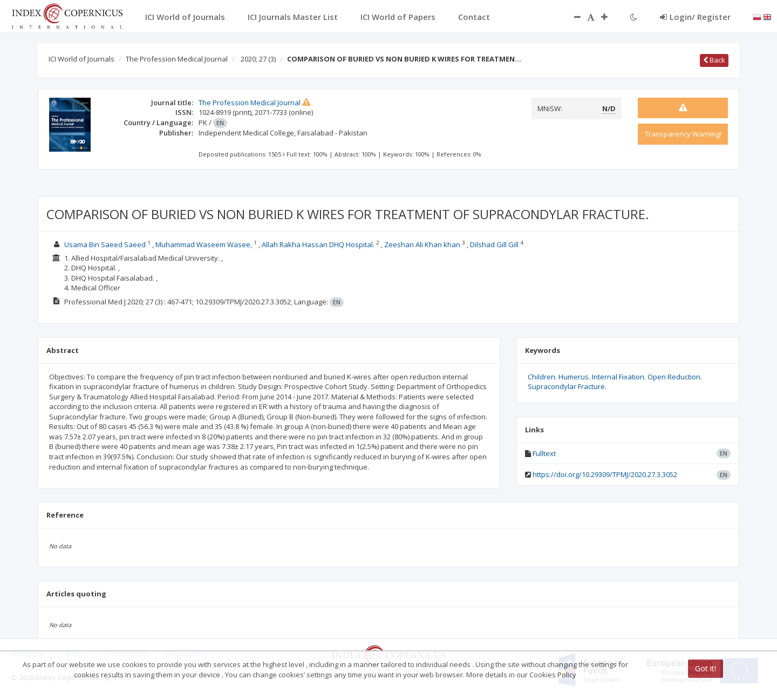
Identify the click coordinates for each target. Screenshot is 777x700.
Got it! (706, 668)
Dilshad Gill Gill (494, 244)
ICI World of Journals (81, 59)
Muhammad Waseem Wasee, (204, 244)
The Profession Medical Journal (177, 59)
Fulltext (544, 453)
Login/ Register (695, 17)
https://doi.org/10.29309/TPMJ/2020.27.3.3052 (605, 474)
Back (714, 60)
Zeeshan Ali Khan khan (422, 244)
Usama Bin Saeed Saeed (105, 244)
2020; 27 (258, 59)
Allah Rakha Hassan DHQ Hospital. (318, 244)
